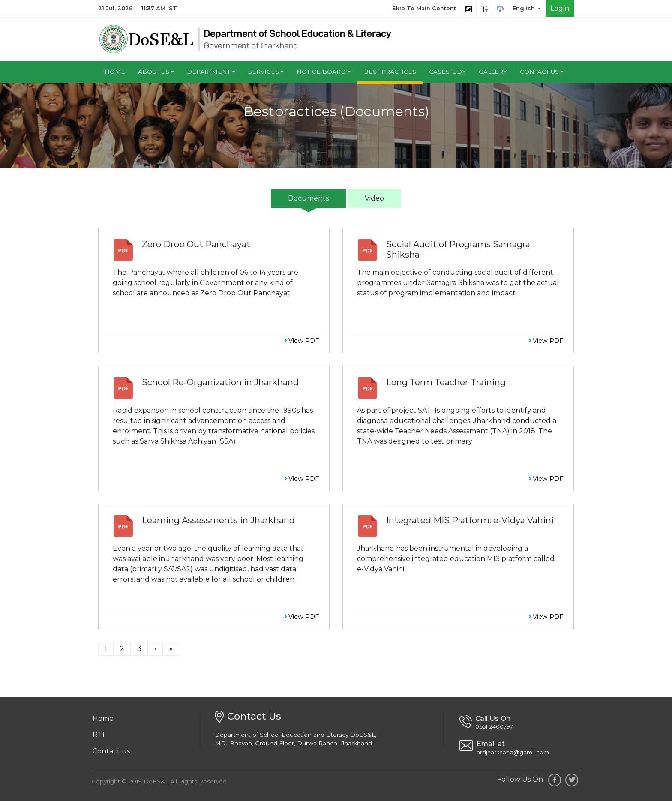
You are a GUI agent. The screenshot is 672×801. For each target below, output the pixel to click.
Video (374, 198)
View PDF (301, 341)
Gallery (493, 72)
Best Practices (390, 72)
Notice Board (321, 72)
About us (154, 72)
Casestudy (447, 72)
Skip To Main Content (424, 8)
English (525, 8)
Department (208, 72)
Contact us (539, 72)
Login (560, 8)
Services (264, 72)
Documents (308, 198)
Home (115, 72)
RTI (99, 735)
